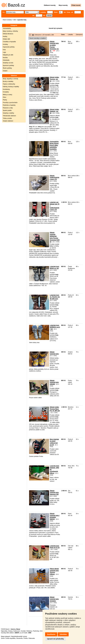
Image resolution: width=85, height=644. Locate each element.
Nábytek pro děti (8, 55)
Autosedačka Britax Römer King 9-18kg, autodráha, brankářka (54, 145)
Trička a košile (7, 118)
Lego (4, 52)
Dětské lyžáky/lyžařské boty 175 (55, 178)
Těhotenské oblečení (9, 116)
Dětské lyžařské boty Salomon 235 (54, 493)
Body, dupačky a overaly (10, 79)
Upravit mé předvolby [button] (55, 639)
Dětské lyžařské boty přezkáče (54, 599)
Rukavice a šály (8, 108)
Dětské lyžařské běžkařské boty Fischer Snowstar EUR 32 (55, 237)
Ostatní (5, 71)
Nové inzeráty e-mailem (38, 38)
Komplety (6, 92)
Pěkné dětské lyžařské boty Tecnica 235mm (54, 571)
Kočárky (5, 44)
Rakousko (32, 638)
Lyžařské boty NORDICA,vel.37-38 (55, 327)
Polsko (26, 638)
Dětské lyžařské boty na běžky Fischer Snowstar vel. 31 (54, 46)
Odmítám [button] (63, 634)
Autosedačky (7, 28)
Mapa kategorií (6, 636)
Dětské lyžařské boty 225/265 (54, 382)
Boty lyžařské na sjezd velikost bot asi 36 (54, 442)
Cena (63, 35)
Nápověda (4, 631)
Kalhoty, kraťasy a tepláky (11, 87)
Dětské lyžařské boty (54, 353)
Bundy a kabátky (8, 81)
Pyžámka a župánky (9, 105)
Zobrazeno (79, 35)
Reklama (29, 631)
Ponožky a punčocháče (10, 103)
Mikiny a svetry (7, 95)
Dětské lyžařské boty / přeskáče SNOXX (55, 516)
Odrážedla (6, 60)
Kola (4, 50)
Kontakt (23, 631)
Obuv (5, 97)
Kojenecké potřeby (9, 47)
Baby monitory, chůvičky (10, 31)
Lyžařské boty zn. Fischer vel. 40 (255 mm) (55, 297)
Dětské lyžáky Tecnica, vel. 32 (54, 79)
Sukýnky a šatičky (8, 113)
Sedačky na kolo (8, 63)
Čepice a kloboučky (9, 84)
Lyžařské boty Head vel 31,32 (55, 547)
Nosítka (5, 58)
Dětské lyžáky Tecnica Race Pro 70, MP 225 (55, 409)
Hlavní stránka (7, 20)
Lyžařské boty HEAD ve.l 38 (55, 267)
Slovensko (19, 638)
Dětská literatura (8, 34)
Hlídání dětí (6, 39)
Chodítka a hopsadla (9, 42)
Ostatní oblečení (8, 121)
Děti (15, 20)
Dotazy (10, 631)
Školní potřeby (7, 68)
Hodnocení (17, 631)
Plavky (5, 100)
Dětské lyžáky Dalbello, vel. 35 (54, 111)
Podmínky (36, 631)
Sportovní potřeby (8, 65)
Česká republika (10, 638)
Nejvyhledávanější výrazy (19, 636)
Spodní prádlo (7, 110)
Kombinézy (6, 89)
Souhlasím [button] (51, 634)
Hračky (5, 36)
